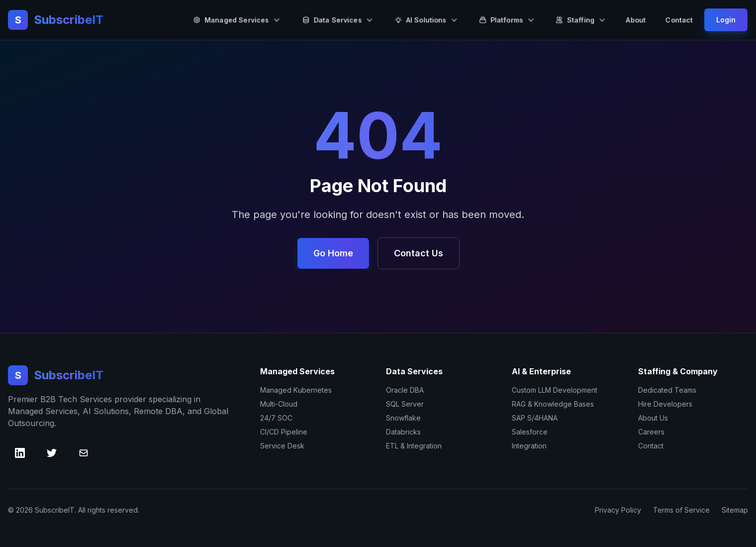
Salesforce (530, 432)
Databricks (403, 432)
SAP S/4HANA (535, 418)
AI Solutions (426, 20)
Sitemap (735, 510)
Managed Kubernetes (296, 390)
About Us (653, 418)
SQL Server (405, 404)
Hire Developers (665, 404)
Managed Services (237, 20)
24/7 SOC (276, 418)
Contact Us (419, 253)
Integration (529, 446)
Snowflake (403, 418)
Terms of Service (681, 510)
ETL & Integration (414, 446)
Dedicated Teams (667, 390)
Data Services (338, 20)
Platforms (507, 20)
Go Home (333, 253)
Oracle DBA (405, 390)
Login (726, 20)
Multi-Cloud (279, 404)
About (636, 20)
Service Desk (282, 446)
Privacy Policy (618, 510)
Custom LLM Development (555, 390)
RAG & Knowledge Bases (553, 404)
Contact (679, 20)
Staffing (581, 20)
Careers (651, 432)
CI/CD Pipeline (284, 432)
